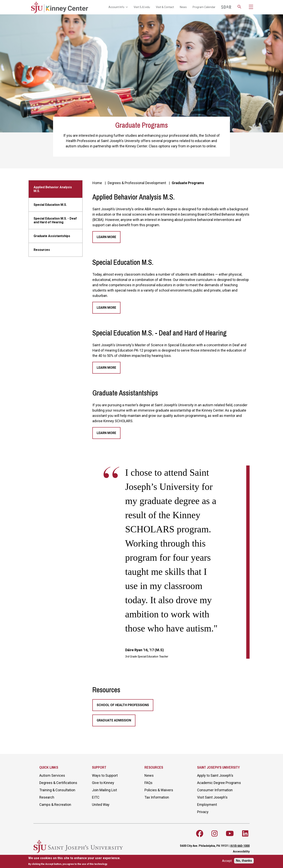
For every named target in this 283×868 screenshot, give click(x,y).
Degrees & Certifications (58, 783)
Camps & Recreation (55, 805)
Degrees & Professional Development (137, 183)
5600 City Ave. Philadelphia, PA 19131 (204, 846)
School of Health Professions (123, 705)
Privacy (203, 812)
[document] (74, 861)
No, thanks (244, 861)
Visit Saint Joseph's (212, 797)
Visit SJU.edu (142, 7)
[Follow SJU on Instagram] (215, 834)
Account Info (118, 7)
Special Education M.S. (50, 205)
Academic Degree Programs (219, 783)
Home (97, 183)
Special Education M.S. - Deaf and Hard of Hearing (55, 220)
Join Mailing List (104, 790)
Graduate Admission (114, 720)
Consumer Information (215, 790)
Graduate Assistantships (52, 236)
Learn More (106, 237)
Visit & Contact (165, 7)
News (183, 7)
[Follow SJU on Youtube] (230, 834)
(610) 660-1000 (240, 846)
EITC (96, 797)
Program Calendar (204, 7)
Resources (42, 250)
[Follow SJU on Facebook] (200, 834)
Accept (227, 861)
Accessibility (241, 851)
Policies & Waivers (159, 790)
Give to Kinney (103, 783)
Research (47, 797)
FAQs (148, 783)
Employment (207, 805)
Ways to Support (105, 775)
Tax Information (157, 797)
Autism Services (52, 775)
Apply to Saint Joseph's (215, 775)
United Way (101, 805)
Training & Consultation (57, 790)
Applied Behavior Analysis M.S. (53, 189)
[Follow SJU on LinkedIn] (245, 834)
